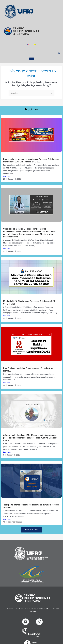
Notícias (31, 109)
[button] (31, 58)
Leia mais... (7, 176)
